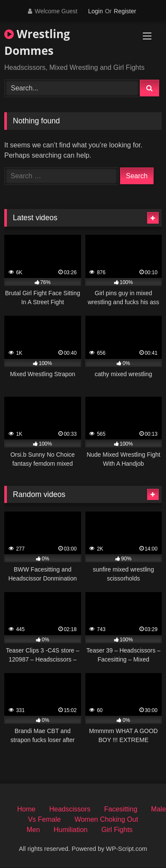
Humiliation (71, 830)
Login (95, 11)
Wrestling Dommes (37, 42)
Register (125, 11)
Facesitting (121, 809)
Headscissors (70, 809)
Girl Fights (117, 830)
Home (26, 809)
